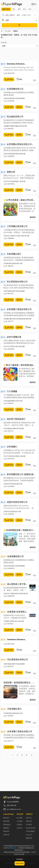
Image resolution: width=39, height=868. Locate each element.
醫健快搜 (29, 838)
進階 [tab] (19, 9)
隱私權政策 (7, 825)
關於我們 (6, 818)
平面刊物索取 (30, 831)
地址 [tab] (30, 9)
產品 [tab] (25, 9)
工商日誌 (19, 828)
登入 (34, 4)
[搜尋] (19, 25)
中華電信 (29, 825)
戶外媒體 (19, 821)
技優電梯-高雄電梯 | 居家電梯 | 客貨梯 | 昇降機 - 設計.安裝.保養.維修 (17, 612)
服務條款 (6, 828)
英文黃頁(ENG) (31, 828)
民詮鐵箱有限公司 (15, 117)
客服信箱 (14, 848)
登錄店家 (6, 835)
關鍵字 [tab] (6, 9)
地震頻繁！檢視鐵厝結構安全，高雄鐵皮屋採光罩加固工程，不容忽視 (19, 683)
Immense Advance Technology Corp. (16, 64)
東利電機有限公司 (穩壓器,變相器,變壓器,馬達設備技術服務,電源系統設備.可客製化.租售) (21, 474)
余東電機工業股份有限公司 (19, 309)
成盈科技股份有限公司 (17, 502)
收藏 (19, 79)
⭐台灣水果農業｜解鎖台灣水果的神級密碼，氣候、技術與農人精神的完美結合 (19, 200)
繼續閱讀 (33, 217)
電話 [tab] (14, 9)
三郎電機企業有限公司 (17, 226)
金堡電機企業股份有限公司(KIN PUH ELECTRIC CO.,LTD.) (19, 144)
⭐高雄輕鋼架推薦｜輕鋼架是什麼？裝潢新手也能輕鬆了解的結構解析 (19, 530)
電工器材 (8, 31)
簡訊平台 (29, 818)
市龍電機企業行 (14, 254)
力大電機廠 (12, 391)
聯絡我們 (6, 831)
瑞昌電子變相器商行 (16, 419)
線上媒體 (19, 818)
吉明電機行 (12, 447)
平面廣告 (19, 825)
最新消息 (29, 821)
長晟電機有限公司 (15, 89)
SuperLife (29, 835)
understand (20, 863)
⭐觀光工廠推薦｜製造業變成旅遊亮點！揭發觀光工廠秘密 (19, 365)
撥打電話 (9, 79)
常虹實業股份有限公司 (17, 282)
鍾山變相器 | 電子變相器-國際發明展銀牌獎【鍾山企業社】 (17, 584)
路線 (19, 107)
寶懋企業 (11, 172)
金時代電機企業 (14, 337)
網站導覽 (6, 821)
